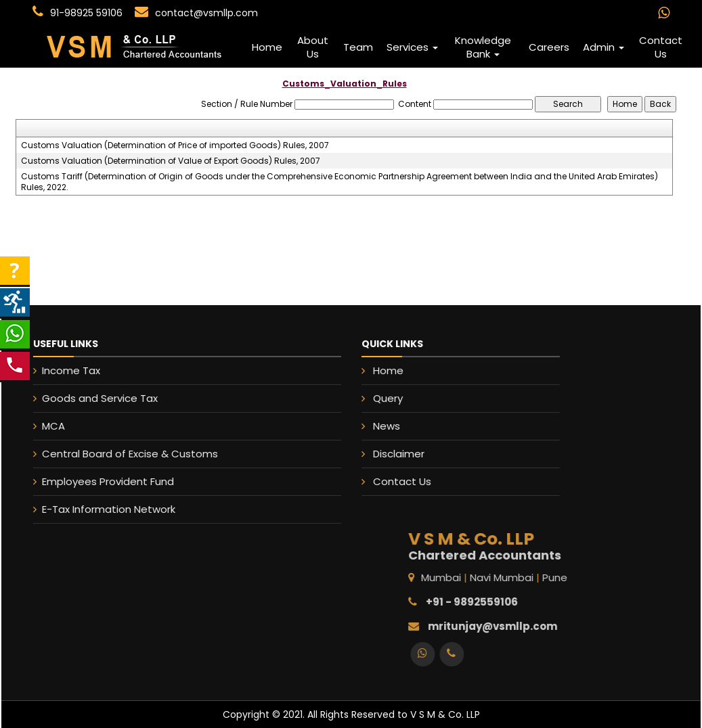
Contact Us (661, 47)
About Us (313, 47)
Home (267, 47)
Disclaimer (400, 454)
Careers (549, 47)
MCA (45, 426)
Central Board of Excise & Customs (122, 454)
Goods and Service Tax (92, 398)
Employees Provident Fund (100, 481)
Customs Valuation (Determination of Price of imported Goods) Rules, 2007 (175, 145)
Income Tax (63, 370)
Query (389, 399)
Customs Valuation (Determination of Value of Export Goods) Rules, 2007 (171, 161)
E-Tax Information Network (101, 509)
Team (358, 47)
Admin (604, 47)
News (388, 426)
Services (412, 47)
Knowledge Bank (483, 47)
